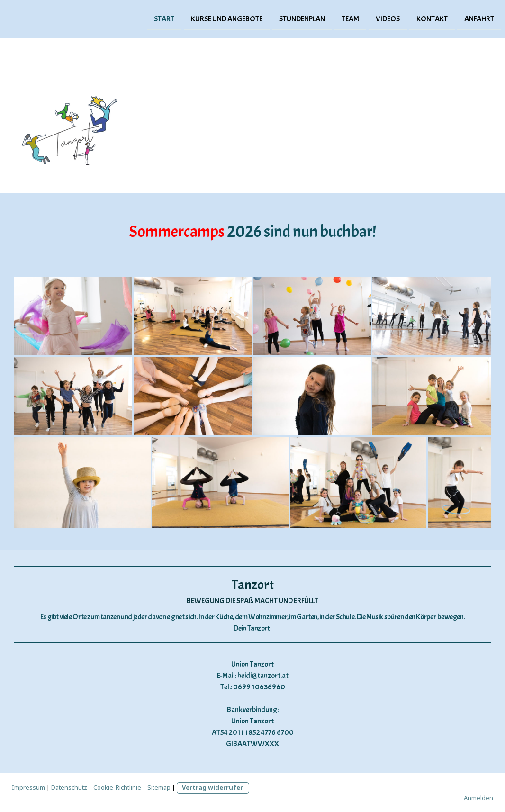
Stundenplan (302, 18)
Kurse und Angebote (227, 18)
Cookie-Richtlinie (117, 787)
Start (164, 18)
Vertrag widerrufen (213, 787)
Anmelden (478, 798)
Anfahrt (479, 18)
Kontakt (432, 18)
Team (350, 18)
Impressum (28, 787)
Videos (388, 18)
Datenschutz (69, 787)
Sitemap (159, 787)
